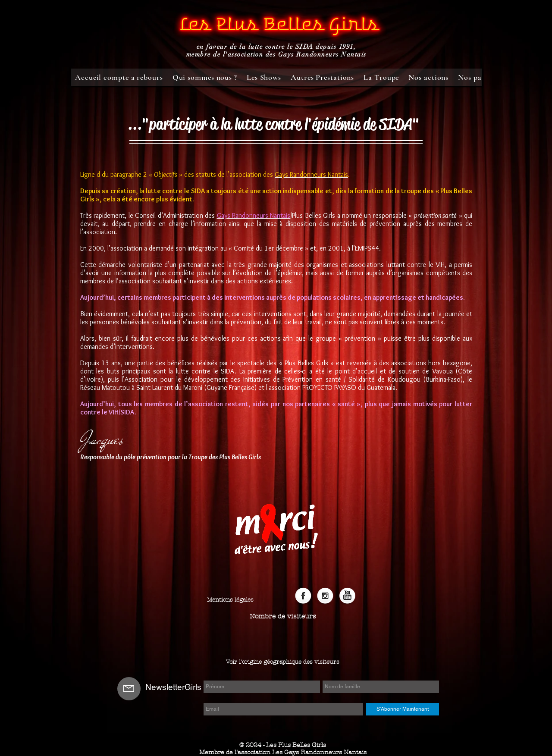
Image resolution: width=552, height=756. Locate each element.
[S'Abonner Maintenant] (403, 709)
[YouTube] (347, 596)
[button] (283, 616)
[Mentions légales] (230, 600)
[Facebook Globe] (303, 596)
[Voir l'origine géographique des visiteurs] (283, 662)
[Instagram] (325, 596)
